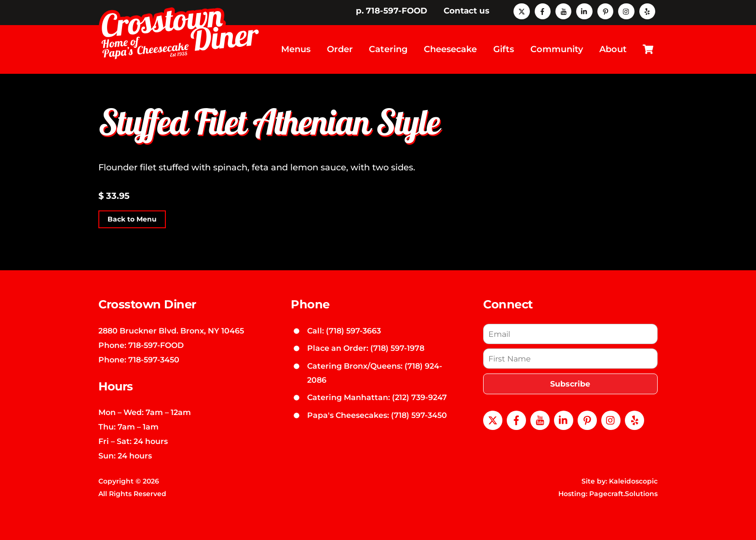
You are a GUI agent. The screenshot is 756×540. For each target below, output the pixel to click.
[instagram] (626, 11)
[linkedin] (584, 11)
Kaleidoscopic (633, 481)
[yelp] (647, 11)
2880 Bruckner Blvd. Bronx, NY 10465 (171, 331)
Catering (388, 49)
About (613, 49)
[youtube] (563, 11)
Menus (296, 49)
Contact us (466, 11)
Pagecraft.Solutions (623, 494)
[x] (521, 11)
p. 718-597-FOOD (391, 11)
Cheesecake (450, 49)
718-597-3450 (154, 360)
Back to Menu (132, 220)
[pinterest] (605, 11)
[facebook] (543, 11)
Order (340, 49)
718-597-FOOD (156, 345)
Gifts (504, 49)
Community (557, 49)
